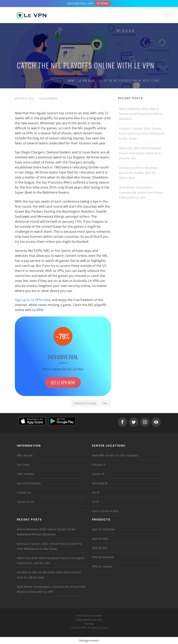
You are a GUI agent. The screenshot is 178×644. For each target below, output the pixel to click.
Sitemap (89, 624)
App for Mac (100, 538)
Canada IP (99, 465)
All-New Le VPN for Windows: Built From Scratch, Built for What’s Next (139, 173)
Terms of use (26, 502)
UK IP (96, 492)
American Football (85, 403)
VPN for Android (103, 557)
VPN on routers (102, 566)
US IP (95, 502)
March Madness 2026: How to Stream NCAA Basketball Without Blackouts (141, 114)
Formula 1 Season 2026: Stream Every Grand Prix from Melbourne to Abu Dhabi (142, 133)
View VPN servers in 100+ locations (115, 455)
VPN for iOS (100, 548)
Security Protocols (29, 483)
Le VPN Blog (87, 81)
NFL (105, 403)
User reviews (25, 474)
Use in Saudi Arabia (105, 511)
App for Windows (104, 529)
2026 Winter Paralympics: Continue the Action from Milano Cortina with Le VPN (141, 192)
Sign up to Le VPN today (33, 300)
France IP (98, 474)
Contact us (24, 492)
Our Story (23, 465)
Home (71, 81)
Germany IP (100, 483)
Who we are (25, 455)
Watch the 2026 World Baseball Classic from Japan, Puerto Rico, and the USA (140, 153)
